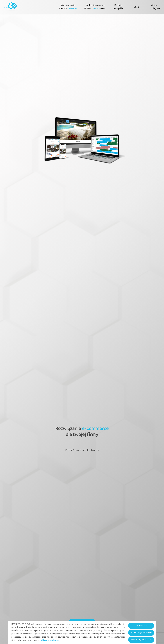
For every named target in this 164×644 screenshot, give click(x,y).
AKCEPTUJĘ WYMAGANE (141, 633)
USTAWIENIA (141, 626)
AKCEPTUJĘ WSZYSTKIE (141, 640)
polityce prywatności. (50, 640)
